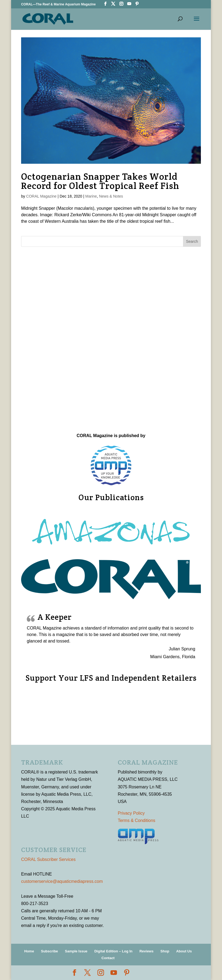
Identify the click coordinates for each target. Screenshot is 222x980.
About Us (184, 951)
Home (29, 951)
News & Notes (111, 196)
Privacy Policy (131, 813)
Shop (165, 951)
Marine (91, 196)
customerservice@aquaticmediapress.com (62, 881)
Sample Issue (76, 951)
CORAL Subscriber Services (48, 859)
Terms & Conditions (137, 820)
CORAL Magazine (41, 196)
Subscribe (49, 951)
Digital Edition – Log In (113, 951)
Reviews (146, 951)
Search (192, 241)
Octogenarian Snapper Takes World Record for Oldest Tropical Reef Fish (100, 181)
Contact (108, 958)
